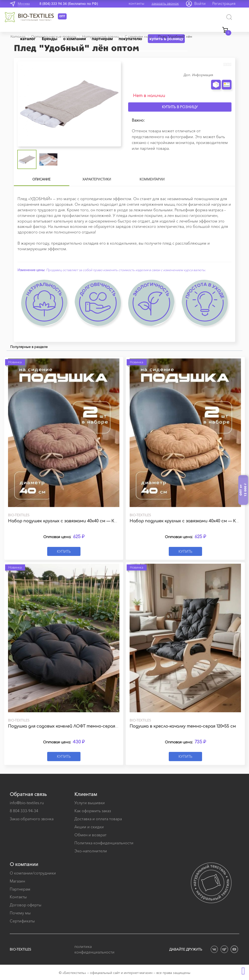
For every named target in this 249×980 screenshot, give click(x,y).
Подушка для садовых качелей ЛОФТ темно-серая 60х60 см (71, 726)
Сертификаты (22, 921)
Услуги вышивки (90, 803)
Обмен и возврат (90, 835)
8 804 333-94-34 (24, 811)
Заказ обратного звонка (32, 819)
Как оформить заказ (93, 811)
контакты (136, 3)
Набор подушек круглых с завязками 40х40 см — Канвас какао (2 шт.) (81, 521)
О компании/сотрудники (33, 873)
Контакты (18, 897)
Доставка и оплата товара (98, 819)
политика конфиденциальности (94, 949)
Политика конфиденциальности (104, 843)
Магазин (17, 881)
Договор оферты (26, 905)
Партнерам (20, 889)
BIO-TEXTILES (20, 949)
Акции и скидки (89, 827)
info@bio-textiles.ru (27, 803)
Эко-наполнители (91, 851)
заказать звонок (165, 3)
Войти (200, 3)
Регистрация (224, 3)
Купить (64, 551)
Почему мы (20, 913)
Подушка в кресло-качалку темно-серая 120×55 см (183, 726)
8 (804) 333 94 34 (53, 4)
